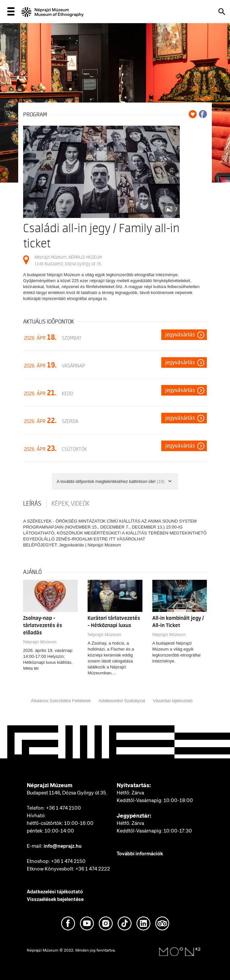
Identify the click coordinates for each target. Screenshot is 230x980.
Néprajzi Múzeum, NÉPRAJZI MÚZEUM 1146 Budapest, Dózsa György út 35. (68, 260)
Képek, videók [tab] (71, 504)
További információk (140, 854)
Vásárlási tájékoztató (173, 701)
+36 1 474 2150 (68, 861)
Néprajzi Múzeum (40, 642)
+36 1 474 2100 (63, 808)
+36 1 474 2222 (93, 869)
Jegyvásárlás (180, 335)
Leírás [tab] (32, 504)
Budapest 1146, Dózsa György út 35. (67, 793)
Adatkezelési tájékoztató (55, 892)
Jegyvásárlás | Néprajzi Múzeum (90, 545)
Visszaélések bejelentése (55, 899)
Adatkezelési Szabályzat (122, 701)
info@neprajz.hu (63, 846)
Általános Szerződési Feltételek (61, 701)
